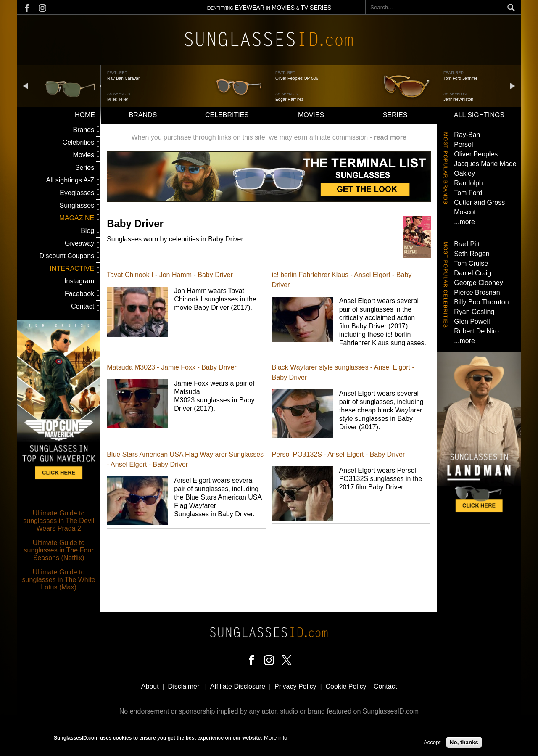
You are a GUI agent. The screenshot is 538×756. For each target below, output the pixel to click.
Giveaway (79, 243)
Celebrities (227, 115)
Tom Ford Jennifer (460, 78)
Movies (311, 115)
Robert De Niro (476, 331)
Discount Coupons (67, 256)
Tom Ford (468, 193)
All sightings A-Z (70, 180)
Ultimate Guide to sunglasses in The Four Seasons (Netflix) (59, 550)
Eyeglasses (77, 193)
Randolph (468, 183)
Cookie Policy (346, 686)
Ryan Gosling (474, 312)
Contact (83, 306)
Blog (87, 231)
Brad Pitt (467, 244)
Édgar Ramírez (289, 99)
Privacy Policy (295, 686)
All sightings (479, 115)
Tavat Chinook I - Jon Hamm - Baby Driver (170, 275)
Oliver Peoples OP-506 (297, 78)
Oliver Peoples (476, 154)
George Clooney (479, 283)
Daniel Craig (472, 273)
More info (276, 738)
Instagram (79, 281)
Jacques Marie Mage (485, 164)
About (150, 686)
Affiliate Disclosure (238, 686)
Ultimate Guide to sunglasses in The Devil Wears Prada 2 (59, 521)
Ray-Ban (467, 135)
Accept (432, 742)
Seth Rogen (472, 254)
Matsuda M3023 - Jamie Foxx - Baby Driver (172, 367)
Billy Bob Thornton (481, 302)
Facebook (79, 294)
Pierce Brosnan (477, 292)
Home (85, 115)
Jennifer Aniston (458, 99)
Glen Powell (472, 321)
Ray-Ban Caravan (124, 78)
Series (395, 115)
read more (390, 137)
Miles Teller (118, 99)
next (512, 86)
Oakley (464, 173)
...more (464, 222)
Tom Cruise (471, 263)
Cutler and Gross (479, 202)
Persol (463, 144)
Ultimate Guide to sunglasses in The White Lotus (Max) (59, 580)
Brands (143, 115)
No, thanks (464, 742)
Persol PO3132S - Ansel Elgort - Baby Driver (339, 454)
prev (26, 86)
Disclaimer (184, 686)
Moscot (465, 212)
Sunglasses (77, 205)
